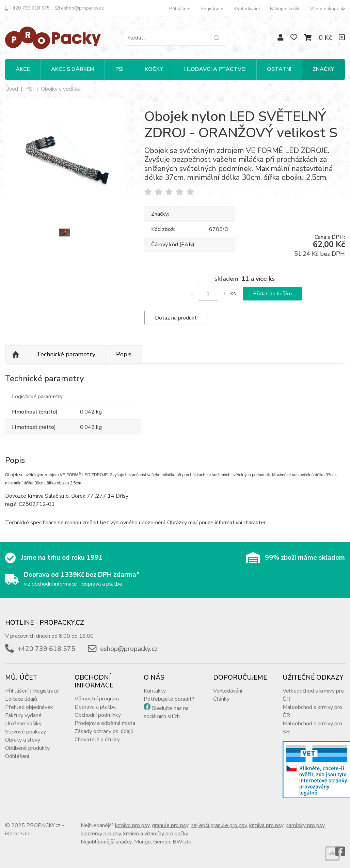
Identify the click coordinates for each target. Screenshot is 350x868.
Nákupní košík (285, 9)
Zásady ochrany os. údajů (104, 731)
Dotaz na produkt (176, 318)
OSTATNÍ (279, 69)
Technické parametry (66, 354)
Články (221, 699)
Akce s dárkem (73, 69)
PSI (120, 69)
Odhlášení (17, 756)
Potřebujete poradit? (169, 699)
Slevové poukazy (26, 732)
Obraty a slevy (23, 740)
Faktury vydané (23, 715)
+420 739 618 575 (27, 8)
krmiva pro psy (266, 825)
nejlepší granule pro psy (219, 825)
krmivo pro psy (132, 825)
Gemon (162, 842)
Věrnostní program (97, 699)
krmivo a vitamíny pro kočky (156, 834)
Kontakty (155, 691)
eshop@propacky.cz (79, 8)
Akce (23, 69)
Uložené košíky (23, 724)
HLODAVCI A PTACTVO (215, 69)
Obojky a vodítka (61, 89)
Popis (124, 354)
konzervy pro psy (101, 834)
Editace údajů (21, 699)
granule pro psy (170, 825)
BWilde (182, 842)
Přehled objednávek (29, 707)
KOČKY (154, 69)
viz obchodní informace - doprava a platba (73, 584)
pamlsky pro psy (305, 825)
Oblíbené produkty (27, 748)
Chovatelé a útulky (97, 740)
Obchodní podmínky (98, 715)
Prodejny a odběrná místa (105, 723)
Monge (142, 842)
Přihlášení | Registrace (32, 691)
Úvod (12, 89)
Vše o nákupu (327, 9)
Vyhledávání (247, 9)
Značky (323, 69)
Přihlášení (180, 9)
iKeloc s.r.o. (18, 834)
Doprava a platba (95, 707)
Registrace (212, 9)
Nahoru (16, 355)
